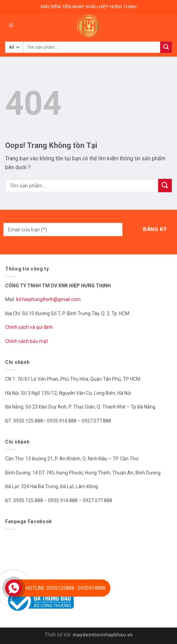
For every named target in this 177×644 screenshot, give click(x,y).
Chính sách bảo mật (27, 341)
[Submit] (165, 186)
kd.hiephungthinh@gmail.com (49, 299)
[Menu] (11, 26)
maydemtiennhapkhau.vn (103, 635)
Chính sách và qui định (29, 327)
